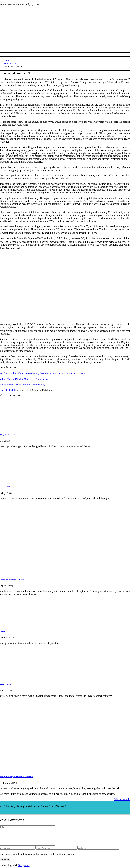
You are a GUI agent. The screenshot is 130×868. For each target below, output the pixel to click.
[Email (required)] (56, 852)
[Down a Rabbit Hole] (25, 480)
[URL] (98, 852)
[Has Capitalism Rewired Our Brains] (60, 573)
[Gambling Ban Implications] (25, 428)
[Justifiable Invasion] (24, 678)
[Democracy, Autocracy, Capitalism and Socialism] (60, 770)
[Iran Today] (27, 625)
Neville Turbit (8, 390)
